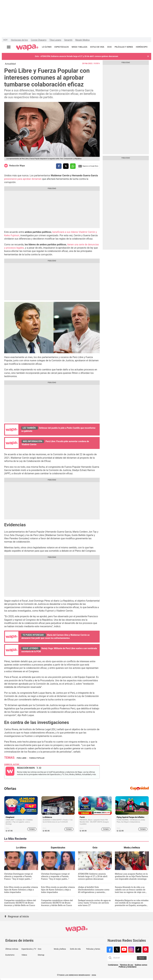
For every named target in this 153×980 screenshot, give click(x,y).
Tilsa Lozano (55, 40)
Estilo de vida (75, 949)
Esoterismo (10, 955)
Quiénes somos (141, 965)
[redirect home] (27, 48)
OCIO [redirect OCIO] (109, 47)
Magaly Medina (82, 40)
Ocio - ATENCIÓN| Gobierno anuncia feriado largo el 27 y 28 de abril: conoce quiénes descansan (76, 56)
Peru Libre (22, 758)
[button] (148, 56)
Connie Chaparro (39, 40)
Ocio (39, 949)
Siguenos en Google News (88, 166)
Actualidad (10, 64)
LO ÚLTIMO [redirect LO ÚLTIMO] (47, 47)
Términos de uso (127, 965)
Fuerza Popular (37, 758)
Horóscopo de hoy (19, 40)
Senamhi (68, 40)
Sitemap (41, 955)
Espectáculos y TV (29, 949)
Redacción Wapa (17, 166)
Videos (24, 955)
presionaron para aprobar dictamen (23, 179)
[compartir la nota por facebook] (59, 166)
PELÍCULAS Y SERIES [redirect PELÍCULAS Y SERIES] (124, 47)
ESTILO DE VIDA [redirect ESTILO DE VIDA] (97, 47)
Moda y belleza (60, 949)
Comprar (32, 829)
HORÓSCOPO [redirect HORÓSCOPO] (142, 47)
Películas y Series (93, 949)
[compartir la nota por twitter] (66, 166)
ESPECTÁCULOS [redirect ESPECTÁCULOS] (62, 47)
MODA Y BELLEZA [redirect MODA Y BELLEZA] (80, 47)
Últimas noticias (12, 949)
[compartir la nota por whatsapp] (73, 166)
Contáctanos (113, 965)
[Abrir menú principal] (9, 47)
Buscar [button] (142, 958)
